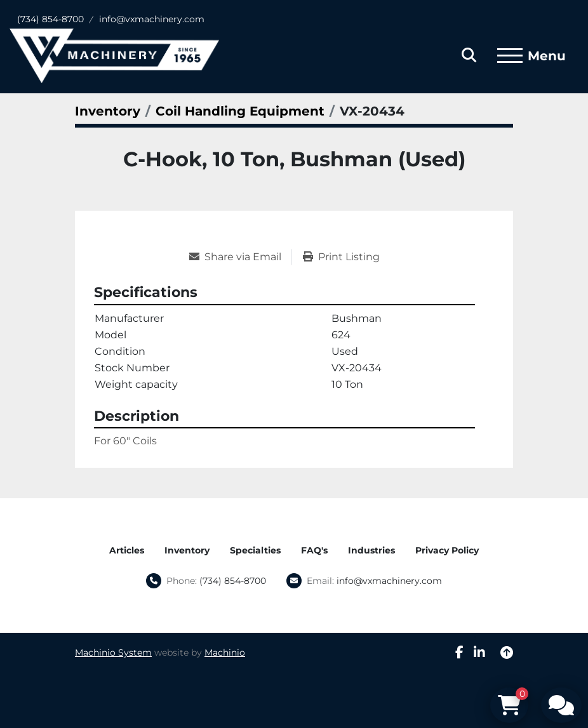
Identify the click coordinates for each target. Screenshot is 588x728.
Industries (371, 550)
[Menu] (510, 56)
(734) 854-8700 (50, 19)
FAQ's (314, 550)
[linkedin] (479, 652)
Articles (127, 550)
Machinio (225, 652)
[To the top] (507, 652)
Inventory (187, 550)
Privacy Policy (447, 550)
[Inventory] (108, 111)
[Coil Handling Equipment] (240, 111)
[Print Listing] (341, 257)
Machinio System (113, 652)
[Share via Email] (240, 257)
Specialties (255, 550)
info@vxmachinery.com (152, 19)
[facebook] (459, 652)
